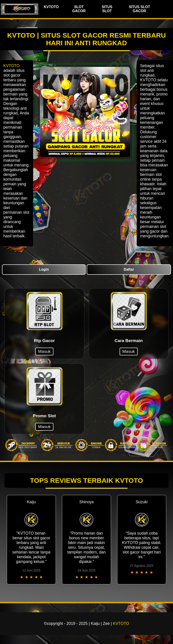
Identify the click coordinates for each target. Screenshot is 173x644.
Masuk (44, 351)
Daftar (129, 269)
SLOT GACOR (79, 9)
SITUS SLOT (107, 9)
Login (44, 269)
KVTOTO (51, 7)
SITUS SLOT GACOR (139, 9)
